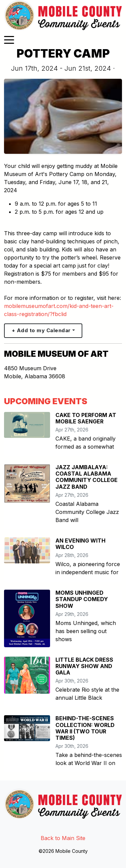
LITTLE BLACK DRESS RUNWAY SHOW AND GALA (84, 666)
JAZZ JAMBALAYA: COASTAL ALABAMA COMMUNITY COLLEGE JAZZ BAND (87, 477)
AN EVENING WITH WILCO (80, 544)
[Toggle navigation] (9, 39)
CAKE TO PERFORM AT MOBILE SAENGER (86, 418)
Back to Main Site (63, 838)
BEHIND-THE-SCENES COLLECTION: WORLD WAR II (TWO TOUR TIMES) (85, 728)
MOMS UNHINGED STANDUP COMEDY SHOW (82, 599)
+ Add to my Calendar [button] (41, 330)
